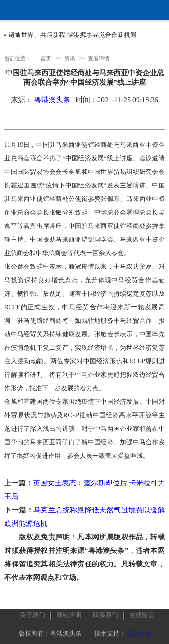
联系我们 (105, 614)
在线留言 (142, 614)
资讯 (70, 58)
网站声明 (69, 614)
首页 (46, 58)
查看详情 (99, 58)
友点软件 (138, 633)
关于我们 (32, 614)
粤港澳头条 (52, 100)
